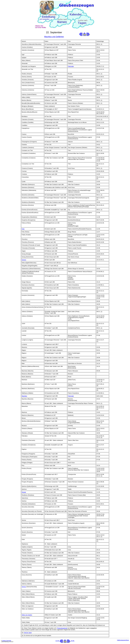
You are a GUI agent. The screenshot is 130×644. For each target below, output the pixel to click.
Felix (23, 229)
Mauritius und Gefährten (54, 37)
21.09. (59, 641)
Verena (24, 587)
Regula (24, 492)
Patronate (71, 66)
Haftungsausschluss (123, 640)
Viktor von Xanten (27, 615)
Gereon (24, 260)
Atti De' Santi (28, 633)
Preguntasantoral (62, 628)
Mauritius (24, 396)
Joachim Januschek (7, 641)
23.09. (71, 641)
